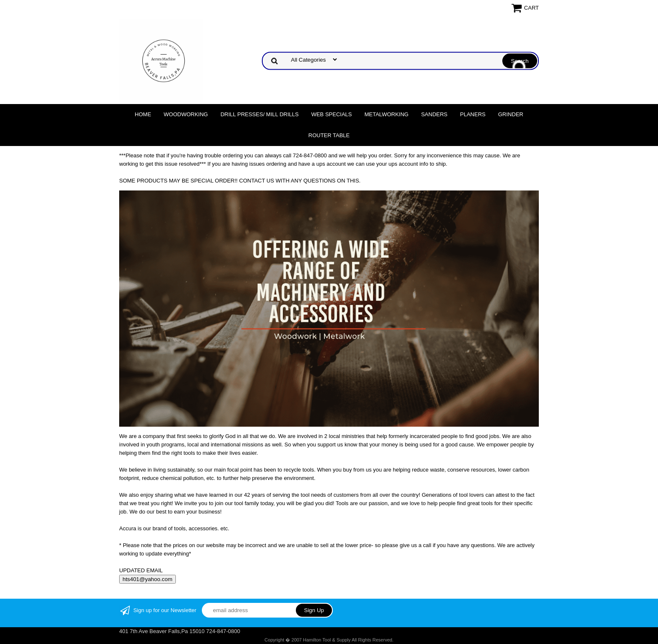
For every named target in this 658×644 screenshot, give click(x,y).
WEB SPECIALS (332, 114)
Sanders (434, 114)
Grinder (511, 114)
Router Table (329, 135)
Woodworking (186, 114)
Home (143, 114)
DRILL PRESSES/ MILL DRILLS (259, 114)
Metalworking (386, 114)
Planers (473, 114)
